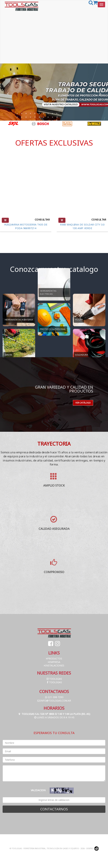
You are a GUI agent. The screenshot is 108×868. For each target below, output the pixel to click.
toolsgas (54, 679)
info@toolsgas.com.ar (54, 701)
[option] (13, 124)
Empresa (54, 662)
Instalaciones (54, 665)
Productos (54, 659)
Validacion (38, 790)
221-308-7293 (54, 697)
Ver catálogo (71, 397)
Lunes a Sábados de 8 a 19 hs (54, 717)
